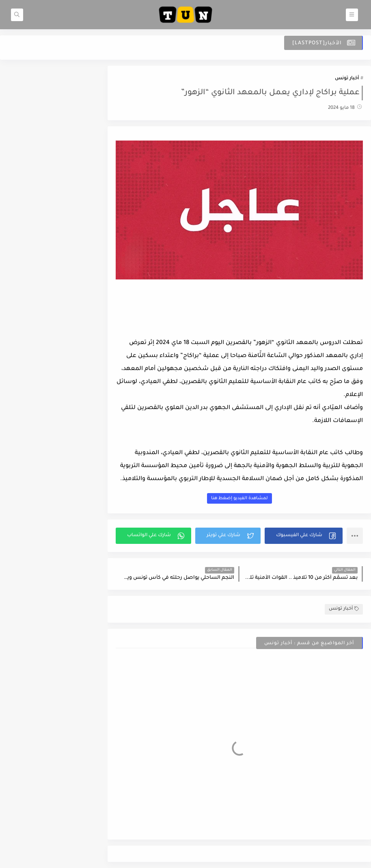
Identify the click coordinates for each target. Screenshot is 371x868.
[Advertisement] (239, 314)
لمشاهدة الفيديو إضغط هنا (239, 498)
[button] (304, 536)
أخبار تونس (347, 79)
